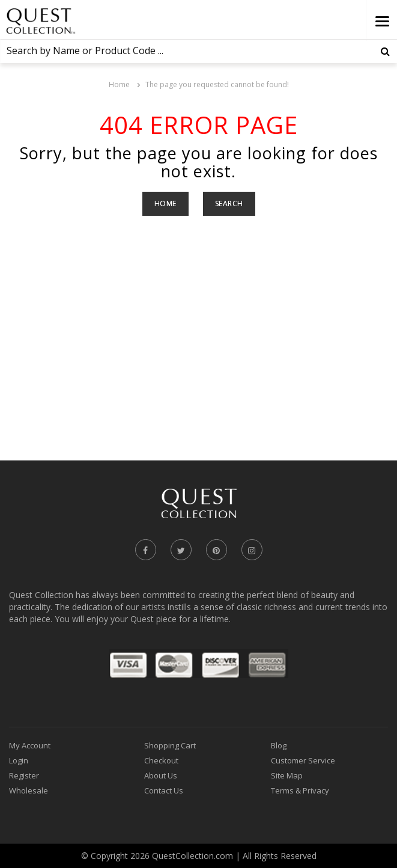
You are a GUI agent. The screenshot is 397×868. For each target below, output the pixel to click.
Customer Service (303, 760)
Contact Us (164, 790)
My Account (30, 745)
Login (19, 760)
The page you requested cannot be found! (217, 84)
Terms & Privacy (300, 790)
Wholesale (29, 790)
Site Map (287, 775)
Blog (279, 745)
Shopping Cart (170, 745)
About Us (161, 775)
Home (119, 84)
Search (229, 203)
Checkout (161, 760)
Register (24, 775)
